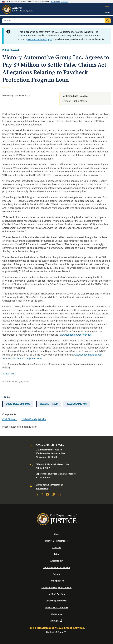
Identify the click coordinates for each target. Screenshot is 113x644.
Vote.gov (57, 621)
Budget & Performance (56, 541)
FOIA (56, 554)
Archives (56, 548)
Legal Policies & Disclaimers (57, 568)
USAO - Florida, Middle (34, 419)
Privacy (56, 574)
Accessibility (56, 561)
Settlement (8, 374)
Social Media (42, 488)
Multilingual (57, 614)
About (56, 534)
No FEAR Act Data (57, 594)
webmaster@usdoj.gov (40, 39)
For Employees (57, 581)
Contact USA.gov (57, 632)
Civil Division (9, 419)
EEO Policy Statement (57, 601)
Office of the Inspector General (56, 588)
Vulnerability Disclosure (57, 607)
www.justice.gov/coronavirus (76, 335)
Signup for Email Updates (50, 485)
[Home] (18, 13)
